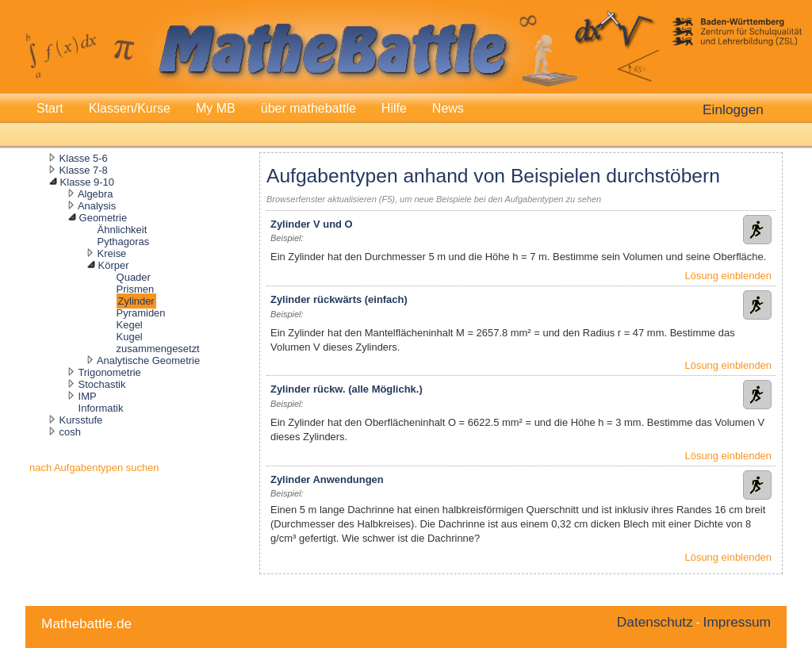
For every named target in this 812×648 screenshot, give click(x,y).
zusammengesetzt (158, 349)
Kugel (130, 337)
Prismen (136, 289)
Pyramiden (141, 313)
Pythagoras (124, 242)
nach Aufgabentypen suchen (94, 468)
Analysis (97, 206)
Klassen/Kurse (130, 108)
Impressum (737, 622)
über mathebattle (308, 108)
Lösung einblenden (728, 276)
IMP (88, 396)
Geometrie (103, 218)
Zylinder (136, 301)
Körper (114, 265)
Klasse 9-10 (87, 182)
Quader (134, 277)
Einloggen (733, 109)
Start (50, 108)
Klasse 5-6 (84, 158)
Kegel (130, 325)
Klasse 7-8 (84, 170)
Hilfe (394, 108)
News (448, 108)
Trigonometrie (109, 372)
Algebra (96, 194)
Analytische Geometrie (148, 360)
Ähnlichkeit (123, 230)
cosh (70, 432)
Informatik (101, 408)
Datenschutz (655, 622)
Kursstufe (81, 420)
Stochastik (102, 384)
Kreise (112, 253)
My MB (216, 108)
